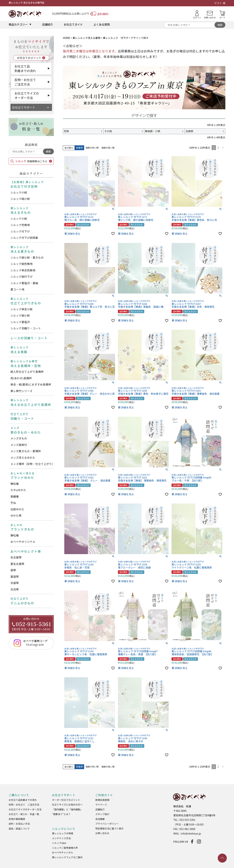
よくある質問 (102, 24)
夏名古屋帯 (17, 564)
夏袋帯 (15, 577)
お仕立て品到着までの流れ (25, 69)
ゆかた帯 (16, 515)
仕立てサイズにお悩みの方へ (67, 805)
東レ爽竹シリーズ (21, 391)
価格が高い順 (108, 148)
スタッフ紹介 (102, 814)
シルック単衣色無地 (23, 270)
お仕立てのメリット (29, 58)
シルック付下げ (20, 231)
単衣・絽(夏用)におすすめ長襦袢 (31, 384)
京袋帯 (15, 583)
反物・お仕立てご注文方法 (25, 82)
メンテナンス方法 (61, 838)
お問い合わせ (102, 833)
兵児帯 (15, 589)
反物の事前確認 (17, 819)
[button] (223, 148)
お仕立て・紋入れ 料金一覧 (24, 814)
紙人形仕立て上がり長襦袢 (27, 372)
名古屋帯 (16, 557)
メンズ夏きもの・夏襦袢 (26, 451)
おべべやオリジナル (23, 542)
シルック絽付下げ (21, 277)
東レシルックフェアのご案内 (67, 857)
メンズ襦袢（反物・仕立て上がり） (32, 464)
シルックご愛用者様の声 (65, 848)
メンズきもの (19, 438)
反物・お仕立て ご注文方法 (24, 805)
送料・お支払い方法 (19, 824)
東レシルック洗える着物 (86, 38)
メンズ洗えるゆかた (23, 458)
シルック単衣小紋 (21, 309)
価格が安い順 (92, 148)
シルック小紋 (19, 192)
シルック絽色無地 (21, 264)
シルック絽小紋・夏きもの (27, 257)
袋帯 (13, 570)
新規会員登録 (102, 800)
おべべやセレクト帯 (26, 551)
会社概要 (100, 819)
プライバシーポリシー (107, 824)
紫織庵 (15, 496)
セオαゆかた (18, 490)
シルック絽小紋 (20, 199)
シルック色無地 (20, 225)
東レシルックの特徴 (63, 833)
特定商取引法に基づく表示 (109, 828)
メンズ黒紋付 (19, 445)
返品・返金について (19, 828)
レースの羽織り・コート (29, 338)
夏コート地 (17, 289)
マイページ (101, 805)
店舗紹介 (47, 24)
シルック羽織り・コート (26, 328)
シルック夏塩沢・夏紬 (24, 283)
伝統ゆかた (17, 509)
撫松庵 (15, 484)
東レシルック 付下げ (116, 38)
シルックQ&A (59, 843)
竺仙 (13, 503)
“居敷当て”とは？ (61, 814)
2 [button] (218, 147)
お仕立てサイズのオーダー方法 (27, 96)
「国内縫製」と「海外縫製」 (67, 809)
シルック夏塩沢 (20, 322)
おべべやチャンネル (63, 852)
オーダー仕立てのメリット (66, 800)
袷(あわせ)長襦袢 (21, 378)
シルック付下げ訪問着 (24, 238)
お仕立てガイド (73, 24)
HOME (66, 38)
